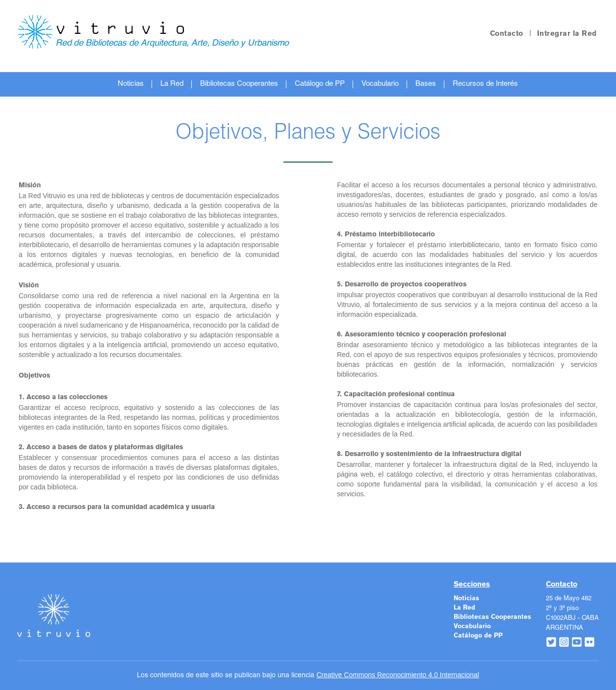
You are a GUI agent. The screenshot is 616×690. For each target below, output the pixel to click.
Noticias (131, 84)
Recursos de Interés (485, 84)
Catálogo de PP (320, 84)
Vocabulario (380, 84)
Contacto (507, 34)
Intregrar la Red (567, 34)
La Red (172, 84)
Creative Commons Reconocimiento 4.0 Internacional (398, 675)
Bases (426, 84)
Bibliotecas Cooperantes (239, 84)
